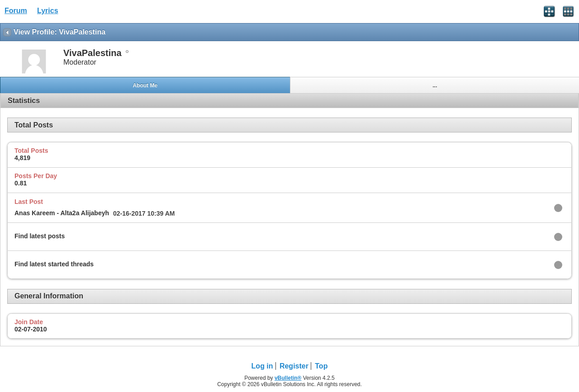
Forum (16, 11)
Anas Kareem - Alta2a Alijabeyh (62, 213)
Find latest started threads (54, 264)
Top (321, 366)
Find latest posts (40, 236)
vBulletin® (288, 378)
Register (294, 366)
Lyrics (48, 11)
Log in (262, 366)
